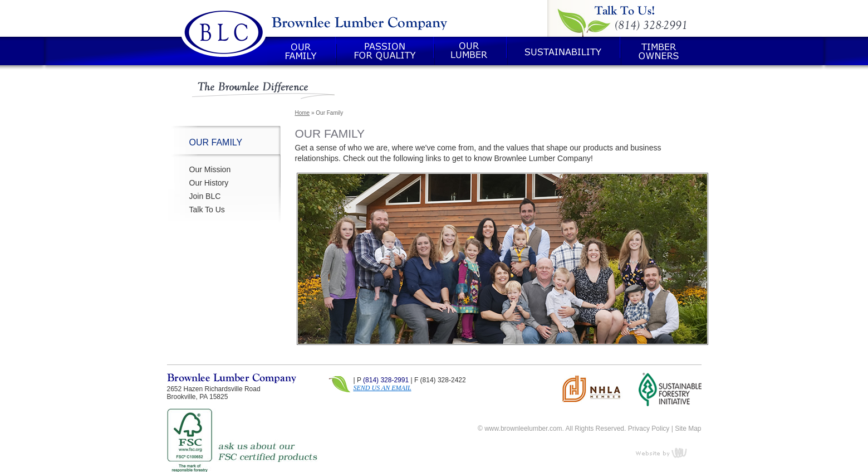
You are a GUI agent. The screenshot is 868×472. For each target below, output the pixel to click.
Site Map (688, 429)
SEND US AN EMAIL (382, 388)
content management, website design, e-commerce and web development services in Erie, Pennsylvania (668, 452)
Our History (209, 183)
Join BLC (205, 196)
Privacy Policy (649, 429)
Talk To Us (207, 210)
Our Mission (210, 169)
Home (303, 113)
